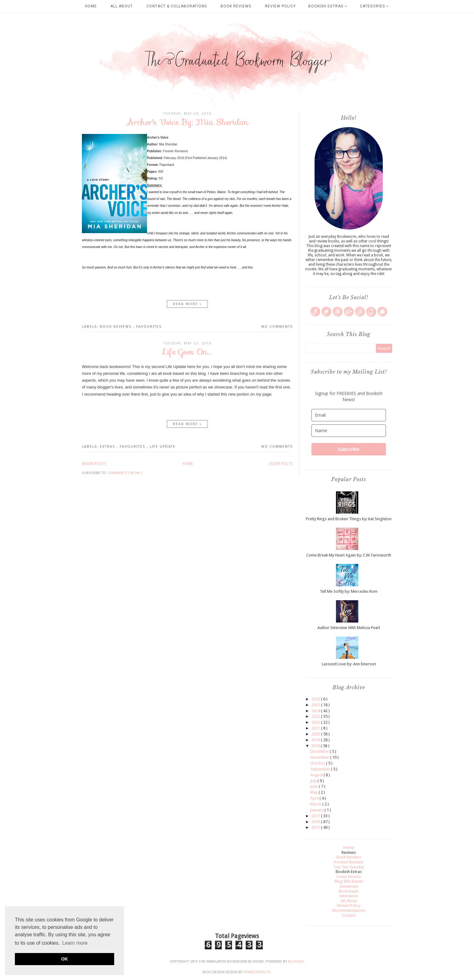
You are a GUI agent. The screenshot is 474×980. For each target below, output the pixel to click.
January (317, 810)
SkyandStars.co (257, 972)
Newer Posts (94, 464)
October (318, 763)
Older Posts (281, 464)
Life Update (163, 447)
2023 (316, 716)
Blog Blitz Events (349, 881)
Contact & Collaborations (177, 6)
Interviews (349, 896)
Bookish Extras (328, 6)
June (315, 786)
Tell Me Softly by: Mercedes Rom (349, 591)
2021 (316, 728)
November (320, 757)
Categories (374, 6)
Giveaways (349, 886)
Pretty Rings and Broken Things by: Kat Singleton (349, 519)
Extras (108, 447)
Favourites (149, 327)
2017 (316, 816)
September (321, 769)
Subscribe (349, 449)
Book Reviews (236, 6)
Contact (349, 915)
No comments (277, 327)
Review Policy (280, 6)
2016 (316, 822)
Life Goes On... (187, 352)
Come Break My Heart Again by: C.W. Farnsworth (349, 555)
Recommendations (349, 910)
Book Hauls (349, 891)
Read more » (188, 304)
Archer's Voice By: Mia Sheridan (188, 122)
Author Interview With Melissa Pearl (349, 628)
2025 (316, 705)
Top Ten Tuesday (349, 867)
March (316, 804)
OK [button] (65, 959)
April (315, 798)
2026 (316, 699)
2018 (316, 746)
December (320, 751)
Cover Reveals (349, 877)
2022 (316, 722)
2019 (316, 740)
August (317, 775)
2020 (316, 734)
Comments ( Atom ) (125, 473)
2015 (316, 827)
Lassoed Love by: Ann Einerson (349, 664)
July (314, 781)
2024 (316, 711)
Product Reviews (349, 862)
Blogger (296, 962)
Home (91, 6)
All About (122, 6)
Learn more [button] (75, 943)
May (314, 792)
